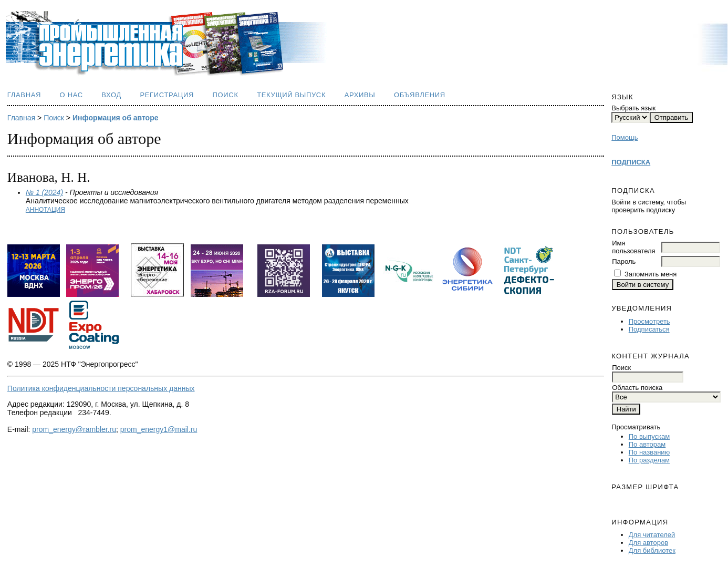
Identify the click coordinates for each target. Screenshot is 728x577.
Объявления (420, 95)
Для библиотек (652, 550)
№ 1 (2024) (44, 192)
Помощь (625, 137)
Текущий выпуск (291, 95)
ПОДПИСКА (631, 162)
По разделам (649, 460)
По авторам (647, 444)
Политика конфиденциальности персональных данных (101, 388)
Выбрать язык (633, 108)
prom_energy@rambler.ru (74, 429)
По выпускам (649, 436)
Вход (111, 95)
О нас (71, 95)
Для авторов (648, 543)
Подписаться (649, 329)
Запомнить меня (651, 274)
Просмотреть (649, 321)
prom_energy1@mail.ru (159, 429)
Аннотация (45, 210)
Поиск (226, 95)
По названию (649, 452)
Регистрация (167, 95)
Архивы (360, 95)
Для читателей (652, 535)
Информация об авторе (116, 118)
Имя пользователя (633, 247)
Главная (24, 95)
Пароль (624, 261)
